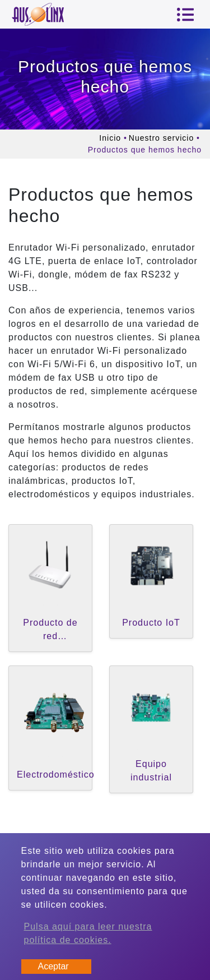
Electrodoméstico (56, 775)
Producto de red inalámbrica (50, 632)
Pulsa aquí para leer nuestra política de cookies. (88, 933)
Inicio (110, 138)
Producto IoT (151, 623)
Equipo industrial (151, 771)
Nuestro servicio (161, 138)
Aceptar (53, 966)
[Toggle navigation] (185, 15)
